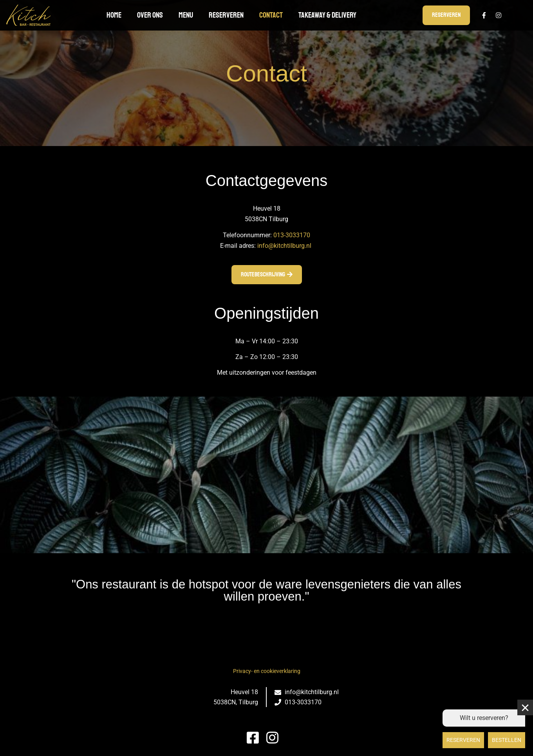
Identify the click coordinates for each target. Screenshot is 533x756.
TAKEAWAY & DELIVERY (327, 15)
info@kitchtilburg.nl (284, 246)
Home (114, 15)
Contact (271, 15)
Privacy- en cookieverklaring (267, 671)
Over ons (150, 15)
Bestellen (507, 740)
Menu (186, 15)
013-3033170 (292, 235)
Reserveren (226, 15)
